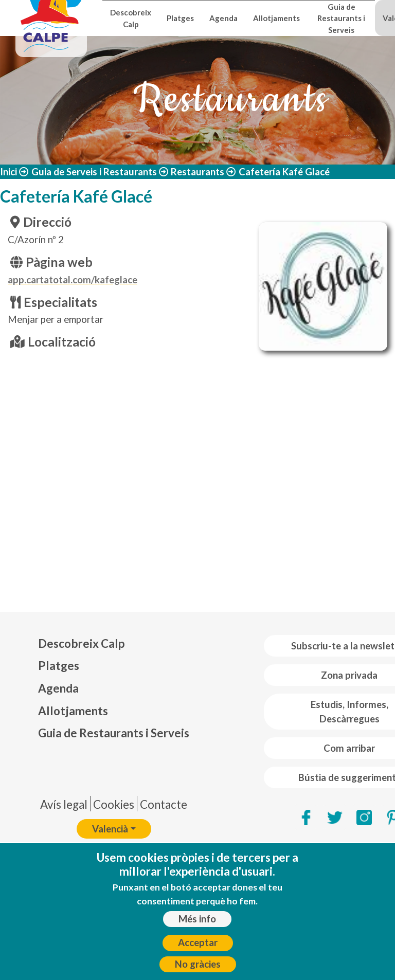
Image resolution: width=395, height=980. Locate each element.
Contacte (164, 804)
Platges (180, 18)
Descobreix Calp (131, 18)
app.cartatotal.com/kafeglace (73, 280)
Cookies (114, 804)
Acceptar (198, 942)
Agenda (223, 18)
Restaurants (197, 172)
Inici (8, 172)
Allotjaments (276, 18)
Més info (197, 919)
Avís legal (64, 804)
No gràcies (198, 964)
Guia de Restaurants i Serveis (341, 18)
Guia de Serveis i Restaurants (94, 172)
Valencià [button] (110, 829)
